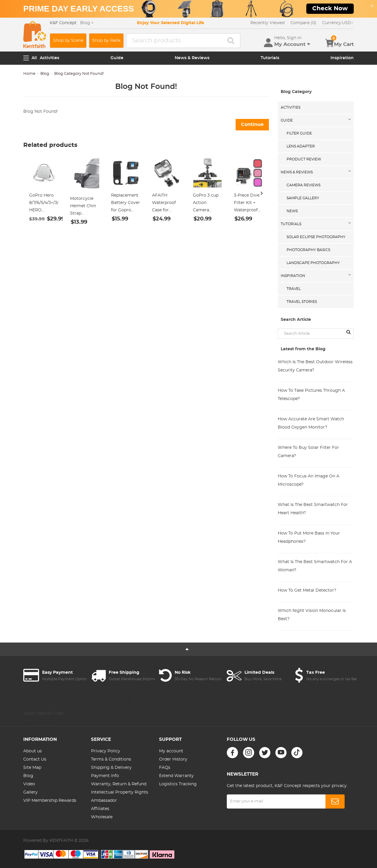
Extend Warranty (176, 776)
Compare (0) (303, 23)
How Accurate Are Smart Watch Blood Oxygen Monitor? (311, 423)
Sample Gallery (303, 198)
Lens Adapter (301, 146)
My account (171, 751)
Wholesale (102, 817)
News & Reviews (192, 58)
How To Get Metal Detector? (307, 590)
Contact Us (35, 759)
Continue (252, 125)
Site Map (32, 768)
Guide (117, 58)
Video (29, 784)
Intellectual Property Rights (120, 792)
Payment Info (105, 776)
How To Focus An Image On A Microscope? (309, 480)
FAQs (165, 768)
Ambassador (104, 801)
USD (338, 23)
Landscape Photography (313, 263)
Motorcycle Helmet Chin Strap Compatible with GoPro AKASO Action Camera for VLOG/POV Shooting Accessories (83, 207)
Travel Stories (302, 302)
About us (33, 751)
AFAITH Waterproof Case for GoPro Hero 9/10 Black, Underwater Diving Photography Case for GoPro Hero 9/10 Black (166, 204)
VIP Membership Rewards (50, 801)
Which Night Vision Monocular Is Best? (312, 615)
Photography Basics (308, 250)
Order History (173, 759)
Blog (45, 74)
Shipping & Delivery (111, 768)
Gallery (30, 792)
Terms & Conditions (111, 759)
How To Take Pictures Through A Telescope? (311, 395)
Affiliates (100, 809)
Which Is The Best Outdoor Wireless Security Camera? (315, 366)
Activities (49, 58)
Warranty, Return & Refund (119, 784)
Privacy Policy (106, 751)
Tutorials (270, 58)
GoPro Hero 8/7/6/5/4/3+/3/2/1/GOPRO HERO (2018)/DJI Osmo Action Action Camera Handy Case (44, 204)
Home (29, 74)
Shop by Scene (68, 41)
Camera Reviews (304, 185)
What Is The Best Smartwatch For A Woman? (315, 566)
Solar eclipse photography (316, 237)
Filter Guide (299, 133)
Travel (294, 289)
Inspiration (342, 58)
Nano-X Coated (39, 723)
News (292, 211)
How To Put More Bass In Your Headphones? (309, 537)
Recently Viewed (267, 23)
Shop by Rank (106, 41)
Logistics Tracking (178, 784)
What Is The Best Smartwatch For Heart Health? (313, 509)
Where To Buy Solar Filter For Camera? (308, 452)
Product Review (304, 159)
